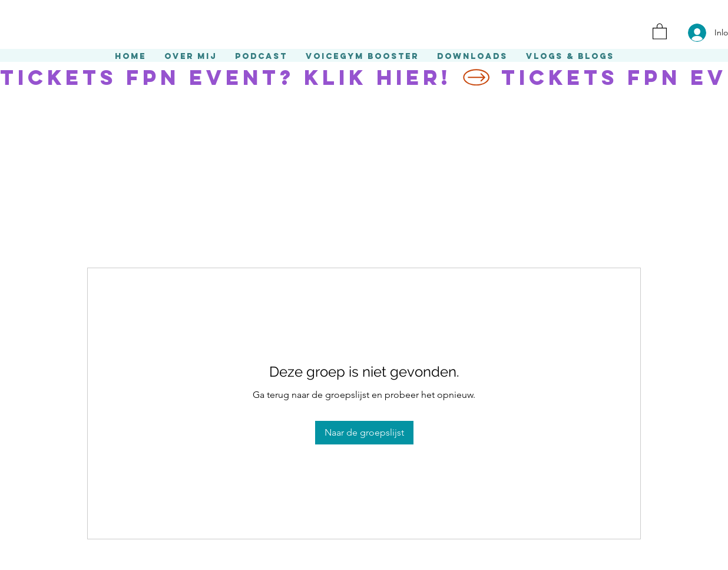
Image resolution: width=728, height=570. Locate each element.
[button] (660, 31)
